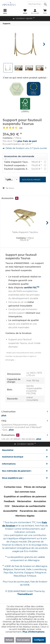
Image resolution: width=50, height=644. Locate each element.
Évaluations (8, 435)
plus (4, 415)
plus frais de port (27, 141)
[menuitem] (5, 11)
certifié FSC (30, 288)
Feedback (9, 501)
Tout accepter (23, 640)
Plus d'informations (34, 632)
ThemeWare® (25, 594)
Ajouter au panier (31, 180)
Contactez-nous (13, 487)
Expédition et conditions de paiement (25, 497)
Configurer (39, 640)
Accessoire (10, 198)
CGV (7, 506)
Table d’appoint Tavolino (18, 162)
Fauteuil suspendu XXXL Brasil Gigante (26, 169)
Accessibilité (10, 511)
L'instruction (9, 412)
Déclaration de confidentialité (29, 506)
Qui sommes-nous (25, 492)
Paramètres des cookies (33, 511)
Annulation (40, 501)
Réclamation (24, 501)
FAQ (4, 421)
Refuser (9, 640)
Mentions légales (25, 516)
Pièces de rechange (35, 487)
